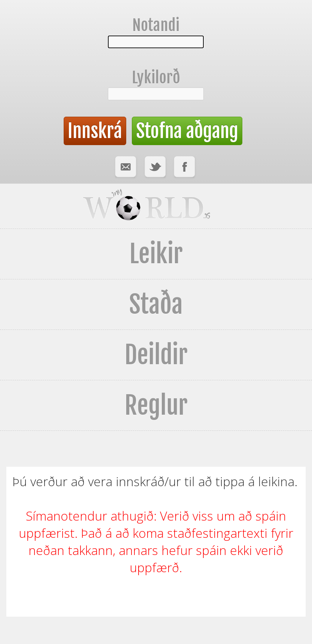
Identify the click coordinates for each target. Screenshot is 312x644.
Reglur (156, 405)
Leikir (156, 254)
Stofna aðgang (187, 131)
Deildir (156, 355)
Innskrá (95, 131)
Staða (156, 304)
